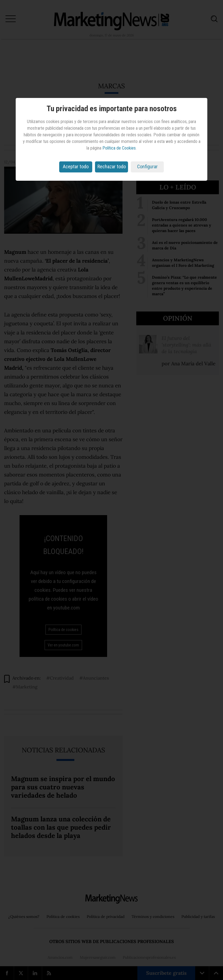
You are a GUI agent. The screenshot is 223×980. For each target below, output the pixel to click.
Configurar (147, 167)
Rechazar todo (112, 167)
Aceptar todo (76, 167)
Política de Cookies (119, 148)
